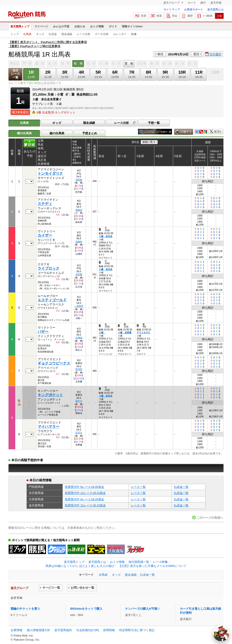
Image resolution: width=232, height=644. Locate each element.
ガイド (113, 26)
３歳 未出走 (106, 236)
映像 (134, 34)
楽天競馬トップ (20, 26)
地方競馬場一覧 (139, 562)
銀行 (203, 3)
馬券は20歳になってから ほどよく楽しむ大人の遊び (80, 566)
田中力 (79, 401)
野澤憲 (79, 369)
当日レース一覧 (16, 74)
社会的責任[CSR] (88, 630)
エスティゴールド (52, 300)
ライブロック (48, 268)
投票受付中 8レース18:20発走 (85, 499)
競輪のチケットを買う (25, 609)
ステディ (45, 204)
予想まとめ (90, 133)
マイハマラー (48, 427)
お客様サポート (194, 9)
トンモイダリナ (50, 173)
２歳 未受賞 (125, 333)
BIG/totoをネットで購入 (86, 609)
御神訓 (79, 210)
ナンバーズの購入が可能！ (143, 609)
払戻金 (53, 34)
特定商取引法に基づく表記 (137, 630)
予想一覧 (154, 123)
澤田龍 (79, 180)
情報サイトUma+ (132, 26)
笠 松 (129, 63)
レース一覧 (138, 487)
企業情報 (17, 630)
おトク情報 (97, 26)
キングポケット (50, 395)
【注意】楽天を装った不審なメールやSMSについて (152, 566)
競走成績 (67, 34)
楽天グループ (172, 3)
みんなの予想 (61, 26)
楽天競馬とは (215, 9)
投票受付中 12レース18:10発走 (85, 493)
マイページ (41, 26)
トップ (15, 34)
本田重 (79, 274)
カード (192, 3)
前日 (160, 54)
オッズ (40, 34)
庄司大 (79, 433)
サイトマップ (172, 9)
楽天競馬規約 (63, 630)
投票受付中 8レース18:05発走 (85, 487)
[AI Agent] (221, 633)
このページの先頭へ (210, 518)
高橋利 (79, 242)
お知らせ (80, 26)
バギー (43, 332)
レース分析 (84, 34)
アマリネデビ (143, 333)
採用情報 (109, 630)
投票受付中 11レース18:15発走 (85, 505)
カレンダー (120, 34)
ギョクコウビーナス (54, 363)
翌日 (196, 54)
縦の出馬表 (57, 133)
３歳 (102, 333)
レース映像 (160, 562)
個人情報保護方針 (39, 630)
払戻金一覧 (181, 487)
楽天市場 (216, 3)
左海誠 (79, 338)
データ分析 (102, 34)
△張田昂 (79, 306)
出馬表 (27, 34)
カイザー (45, 235)
